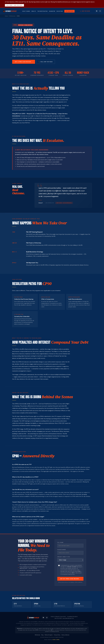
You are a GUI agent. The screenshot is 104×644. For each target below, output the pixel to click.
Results (34, 11)
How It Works (26, 11)
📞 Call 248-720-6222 (46, 62)
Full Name (60, 542)
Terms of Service (65, 635)
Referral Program (49, 635)
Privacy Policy (57, 635)
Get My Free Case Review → (70, 579)
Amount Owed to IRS (64, 557)
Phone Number (62, 550)
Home (6, 16)
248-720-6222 (85, 11)
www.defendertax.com (68, 618)
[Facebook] (97, 11)
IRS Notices (60, 11)
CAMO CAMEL (56, 640)
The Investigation (42, 11)
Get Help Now (69, 11)
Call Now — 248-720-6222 (14, 5)
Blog (42, 635)
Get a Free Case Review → (24, 62)
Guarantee (52, 11)
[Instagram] (100, 11)
